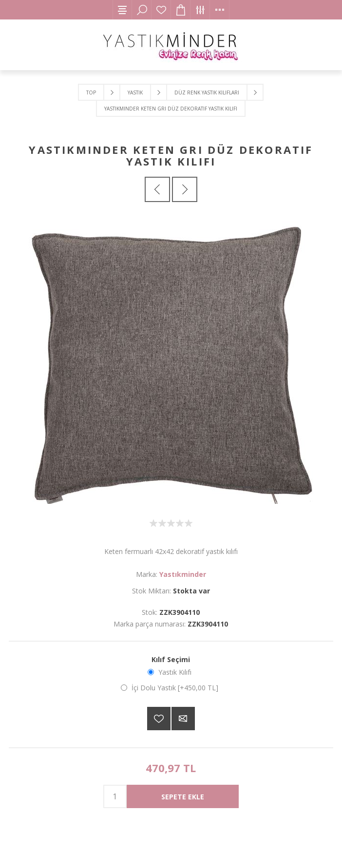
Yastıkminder (183, 574)
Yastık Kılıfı (175, 672)
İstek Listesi (161, 10)
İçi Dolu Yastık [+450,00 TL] (175, 688)
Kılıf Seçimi (171, 659)
